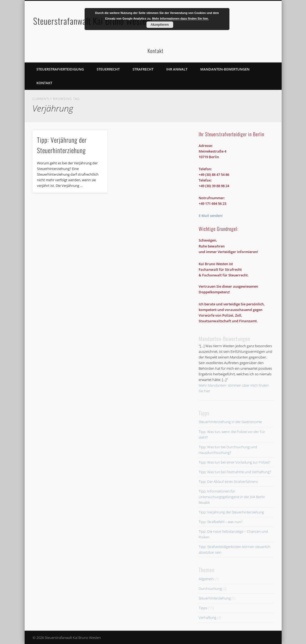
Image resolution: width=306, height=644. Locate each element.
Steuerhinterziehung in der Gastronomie (230, 422)
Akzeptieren (160, 25)
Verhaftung (207, 617)
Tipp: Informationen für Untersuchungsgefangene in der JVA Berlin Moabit (232, 497)
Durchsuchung (210, 589)
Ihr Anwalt (177, 69)
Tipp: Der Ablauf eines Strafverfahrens (228, 482)
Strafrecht (143, 69)
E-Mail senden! (211, 216)
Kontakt (44, 83)
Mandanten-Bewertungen (225, 69)
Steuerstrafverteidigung (60, 69)
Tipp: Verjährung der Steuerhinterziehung (231, 512)
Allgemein (206, 579)
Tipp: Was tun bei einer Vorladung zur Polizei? (234, 462)
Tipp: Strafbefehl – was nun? (220, 522)
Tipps (203, 608)
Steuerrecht (108, 69)
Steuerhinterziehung (215, 598)
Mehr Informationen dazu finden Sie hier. (180, 18)
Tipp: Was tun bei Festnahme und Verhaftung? (235, 472)
